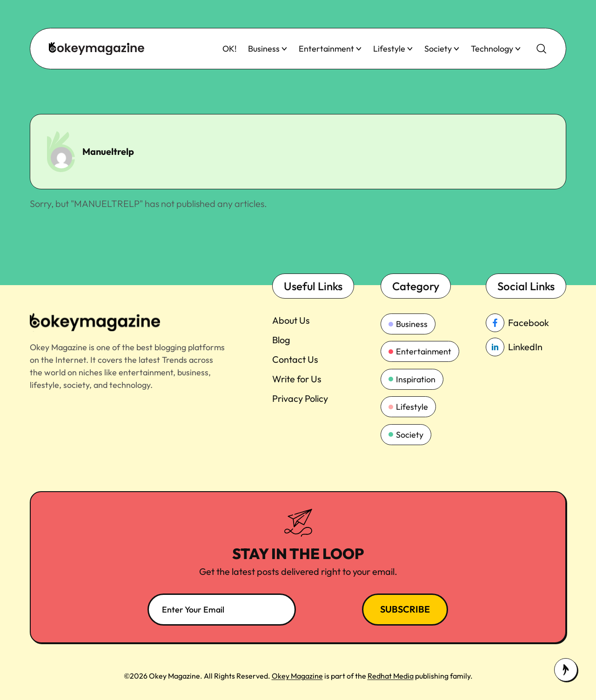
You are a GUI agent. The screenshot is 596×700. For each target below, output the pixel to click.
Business (268, 49)
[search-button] (542, 49)
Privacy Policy (300, 398)
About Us (291, 320)
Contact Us (295, 359)
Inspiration (412, 379)
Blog (281, 340)
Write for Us (297, 379)
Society (442, 49)
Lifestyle (393, 49)
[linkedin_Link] (526, 347)
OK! (230, 49)
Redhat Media (391, 676)
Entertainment (330, 49)
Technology (496, 49)
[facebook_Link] (526, 323)
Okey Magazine (297, 676)
